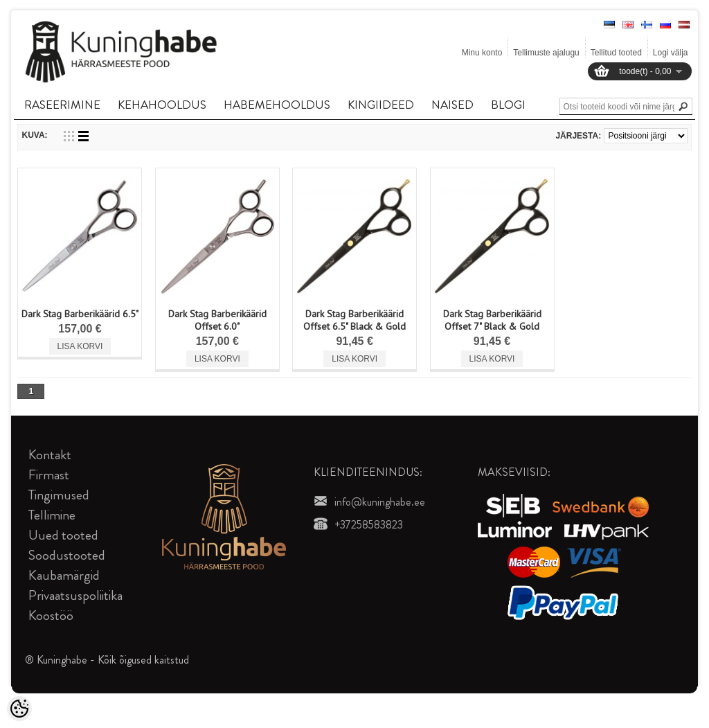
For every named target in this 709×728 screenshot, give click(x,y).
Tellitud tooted (616, 53)
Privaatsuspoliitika (75, 595)
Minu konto (482, 53)
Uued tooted (63, 535)
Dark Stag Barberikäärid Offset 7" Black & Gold (492, 320)
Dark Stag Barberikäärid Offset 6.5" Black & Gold (354, 320)
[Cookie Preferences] (19, 709)
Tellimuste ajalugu (546, 53)
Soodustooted (67, 555)
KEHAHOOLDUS (162, 105)
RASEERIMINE (62, 105)
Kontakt (50, 455)
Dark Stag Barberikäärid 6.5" (80, 314)
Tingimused (59, 495)
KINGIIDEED (381, 105)
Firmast (49, 475)
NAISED (452, 105)
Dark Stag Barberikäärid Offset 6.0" (217, 320)
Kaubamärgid (64, 575)
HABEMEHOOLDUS (277, 105)
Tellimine (52, 515)
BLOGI (508, 105)
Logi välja (671, 53)
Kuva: (34, 135)
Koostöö (51, 615)
